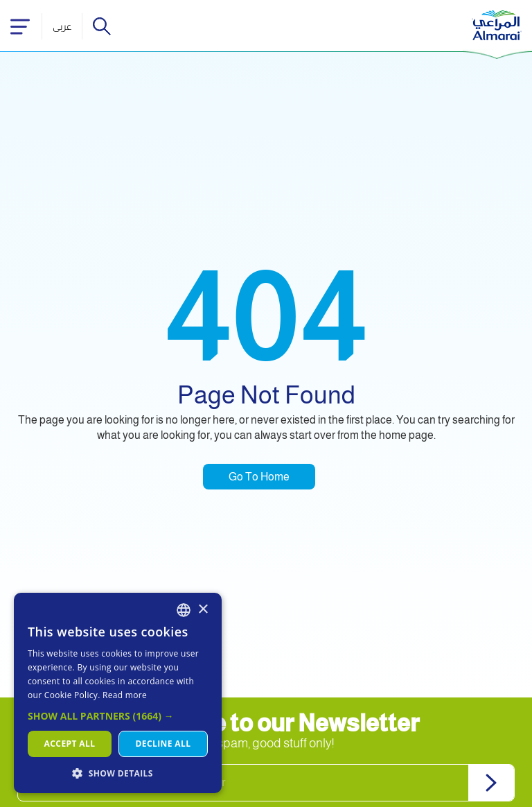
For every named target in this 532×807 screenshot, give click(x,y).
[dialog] (118, 693)
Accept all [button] (70, 744)
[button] (118, 716)
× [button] (203, 610)
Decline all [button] (163, 744)
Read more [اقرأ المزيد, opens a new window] (125, 695)
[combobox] (184, 610)
